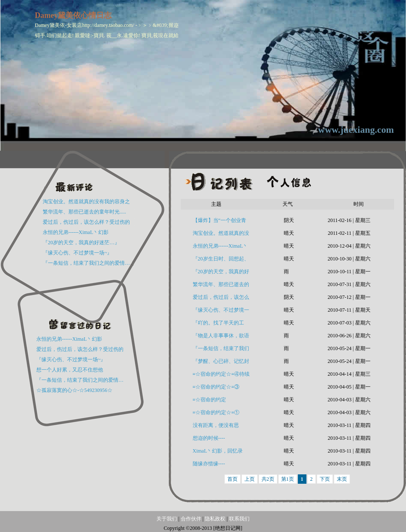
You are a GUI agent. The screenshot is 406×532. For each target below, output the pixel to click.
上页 (250, 479)
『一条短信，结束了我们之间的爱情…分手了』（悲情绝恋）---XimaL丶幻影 (221, 350)
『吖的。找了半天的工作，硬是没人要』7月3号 (221, 324)
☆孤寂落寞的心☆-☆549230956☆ (74, 390)
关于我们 (167, 519)
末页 (342, 479)
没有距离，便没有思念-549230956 (216, 427)
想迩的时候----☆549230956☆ (209, 440)
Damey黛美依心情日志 (74, 15)
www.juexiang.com (356, 130)
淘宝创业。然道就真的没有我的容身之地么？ (221, 235)
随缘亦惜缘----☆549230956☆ (209, 465)
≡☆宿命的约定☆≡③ (216, 387)
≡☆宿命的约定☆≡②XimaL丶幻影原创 (219, 401)
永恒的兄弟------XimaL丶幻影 (76, 232)
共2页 (268, 479)
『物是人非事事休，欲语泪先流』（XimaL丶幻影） (221, 337)
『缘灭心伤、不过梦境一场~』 (78, 253)
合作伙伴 (191, 519)
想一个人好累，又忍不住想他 (70, 370)
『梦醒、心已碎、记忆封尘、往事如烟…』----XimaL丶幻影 (221, 363)
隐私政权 (216, 519)
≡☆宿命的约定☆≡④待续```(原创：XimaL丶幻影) (221, 376)
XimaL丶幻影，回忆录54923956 (218, 453)
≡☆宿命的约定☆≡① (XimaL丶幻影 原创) (216, 414)
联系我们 (239, 519)
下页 (325, 479)
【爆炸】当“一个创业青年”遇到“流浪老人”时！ (219, 222)
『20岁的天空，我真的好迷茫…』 (81, 243)
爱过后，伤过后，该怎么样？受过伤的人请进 (221, 299)
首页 (232, 479)
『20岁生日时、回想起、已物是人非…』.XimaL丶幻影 (221, 260)
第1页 (288, 479)
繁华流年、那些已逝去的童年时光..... (84, 212)
